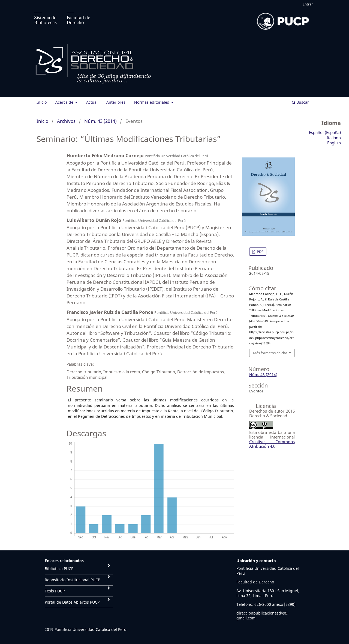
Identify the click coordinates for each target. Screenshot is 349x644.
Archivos (66, 121)
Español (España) (325, 132)
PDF (260, 252)
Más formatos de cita (270, 353)
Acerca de (65, 102)
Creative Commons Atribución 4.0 (272, 444)
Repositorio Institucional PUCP (72, 580)
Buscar (300, 102)
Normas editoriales (152, 102)
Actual (92, 102)
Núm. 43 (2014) (100, 121)
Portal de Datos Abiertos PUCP (72, 602)
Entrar (308, 4)
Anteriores (116, 102)
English (334, 143)
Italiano (334, 138)
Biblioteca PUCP (59, 569)
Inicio (42, 102)
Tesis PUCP (55, 591)
